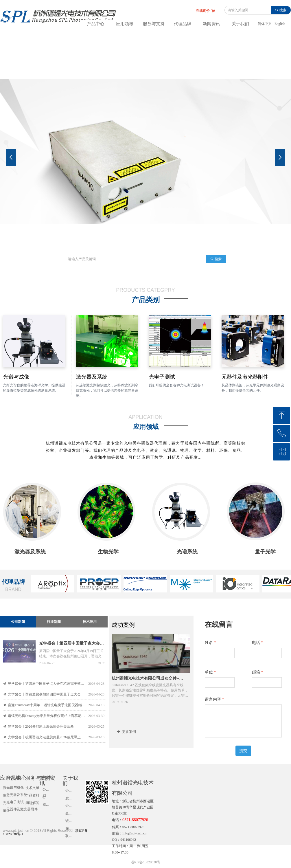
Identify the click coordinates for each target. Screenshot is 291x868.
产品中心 (96, 24)
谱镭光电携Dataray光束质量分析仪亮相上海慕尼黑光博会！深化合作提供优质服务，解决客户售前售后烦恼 (47, 716)
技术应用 (90, 622)
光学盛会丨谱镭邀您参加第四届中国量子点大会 (44, 694)
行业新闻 (54, 622)
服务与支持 (154, 24)
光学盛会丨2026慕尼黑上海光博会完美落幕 (41, 726)
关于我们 (240, 24)
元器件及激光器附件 (22, 809)
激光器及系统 (17, 795)
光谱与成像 (15, 788)
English (280, 24)
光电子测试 (15, 802)
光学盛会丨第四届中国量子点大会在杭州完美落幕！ (71, 644)
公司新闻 (18, 622)
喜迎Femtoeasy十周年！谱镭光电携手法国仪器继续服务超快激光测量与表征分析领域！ (47, 705)
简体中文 (265, 24)
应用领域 (125, 24)
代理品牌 (183, 24)
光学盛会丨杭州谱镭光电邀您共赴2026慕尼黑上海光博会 (47, 737)
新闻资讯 (211, 24)
